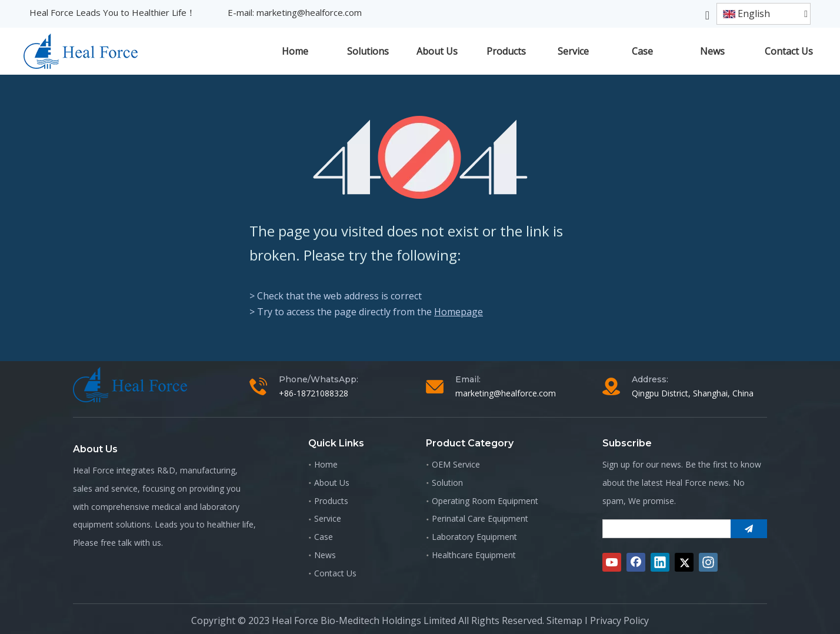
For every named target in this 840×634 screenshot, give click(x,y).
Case (324, 537)
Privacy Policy (619, 620)
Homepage (459, 312)
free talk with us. (132, 543)
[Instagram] (708, 562)
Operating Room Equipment (485, 501)
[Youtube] (612, 562)
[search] (664, 529)
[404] (420, 157)
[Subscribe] (749, 529)
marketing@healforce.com (309, 12)
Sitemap (564, 620)
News (325, 555)
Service (328, 518)
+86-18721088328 (314, 393)
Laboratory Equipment (474, 537)
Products (331, 501)
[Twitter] (684, 562)
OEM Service (456, 464)
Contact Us (335, 573)
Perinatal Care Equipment (480, 518)
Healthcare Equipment (474, 555)
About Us (332, 483)
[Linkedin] (660, 562)
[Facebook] (636, 562)
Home (326, 464)
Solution (447, 483)
